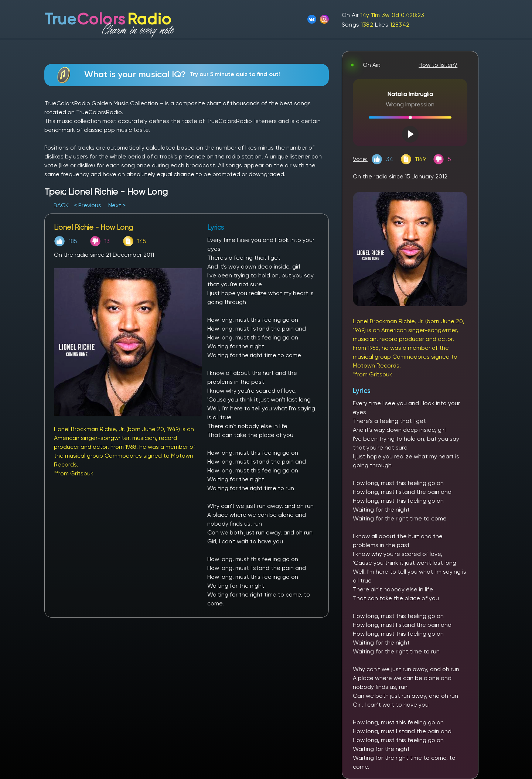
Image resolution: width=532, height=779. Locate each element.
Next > (117, 205)
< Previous (88, 205)
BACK (62, 205)
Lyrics (362, 391)
